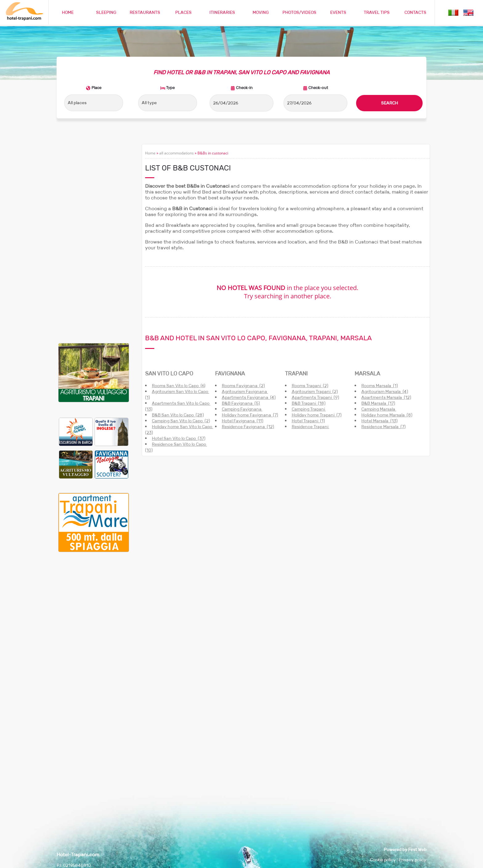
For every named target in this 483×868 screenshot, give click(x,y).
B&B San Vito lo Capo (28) (178, 415)
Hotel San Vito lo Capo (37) (179, 438)
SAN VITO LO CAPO (169, 374)
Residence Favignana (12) (248, 427)
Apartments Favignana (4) (249, 397)
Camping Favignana (242, 409)
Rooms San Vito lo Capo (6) (179, 386)
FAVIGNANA (230, 374)
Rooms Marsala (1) (380, 386)
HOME (68, 12)
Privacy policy (412, 860)
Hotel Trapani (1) (308, 421)
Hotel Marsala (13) (379, 421)
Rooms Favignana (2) (243, 386)
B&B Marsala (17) (378, 403)
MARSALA (367, 374)
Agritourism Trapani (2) (315, 391)
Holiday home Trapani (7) (317, 415)
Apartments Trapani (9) (315, 397)
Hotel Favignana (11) (243, 421)
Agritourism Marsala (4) (385, 391)
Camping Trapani (309, 409)
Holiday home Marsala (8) (387, 415)
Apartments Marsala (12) (386, 397)
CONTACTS (415, 12)
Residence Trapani (310, 427)
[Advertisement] (94, 236)
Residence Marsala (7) (384, 427)
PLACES (183, 12)
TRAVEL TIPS (377, 12)
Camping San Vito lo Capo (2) (181, 421)
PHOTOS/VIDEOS (299, 12)
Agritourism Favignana (245, 391)
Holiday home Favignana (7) (250, 415)
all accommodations (177, 153)
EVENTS (338, 12)
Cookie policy (383, 860)
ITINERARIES (222, 12)
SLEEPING (106, 12)
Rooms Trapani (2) (310, 386)
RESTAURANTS (145, 12)
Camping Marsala (379, 409)
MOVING (261, 12)
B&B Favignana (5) (241, 403)
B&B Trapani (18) (309, 403)
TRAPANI (296, 374)
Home (150, 153)
